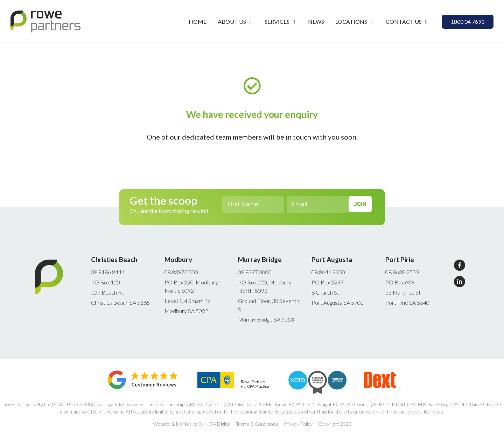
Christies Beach (114, 259)
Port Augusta (332, 259)
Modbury (178, 259)
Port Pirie (400, 259)
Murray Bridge (260, 259)
